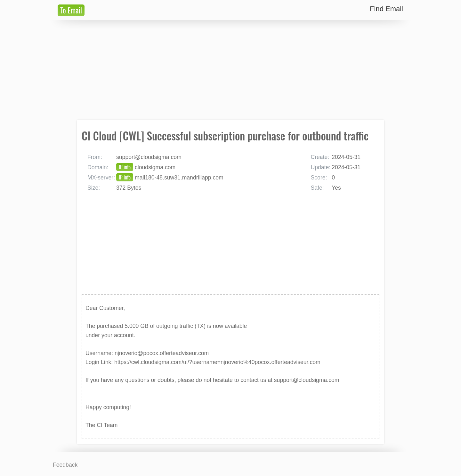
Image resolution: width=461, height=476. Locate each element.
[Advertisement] (230, 70)
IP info (125, 167)
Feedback (65, 465)
